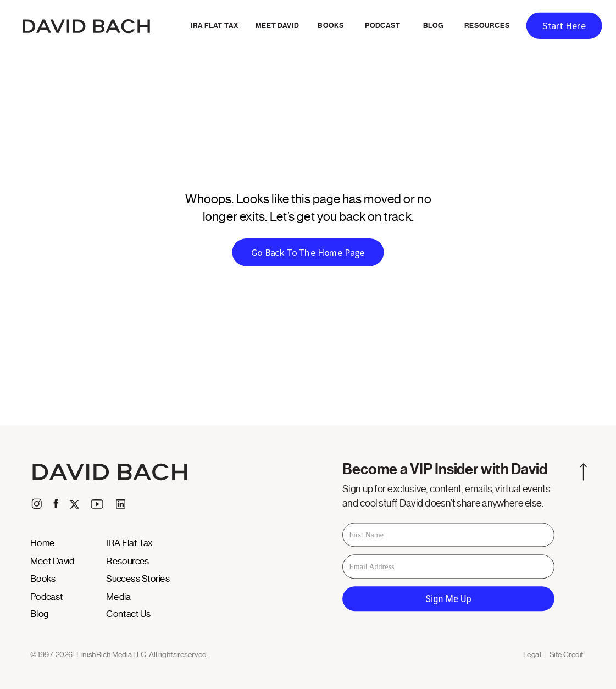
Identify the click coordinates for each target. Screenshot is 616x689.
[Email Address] (448, 567)
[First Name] (448, 535)
